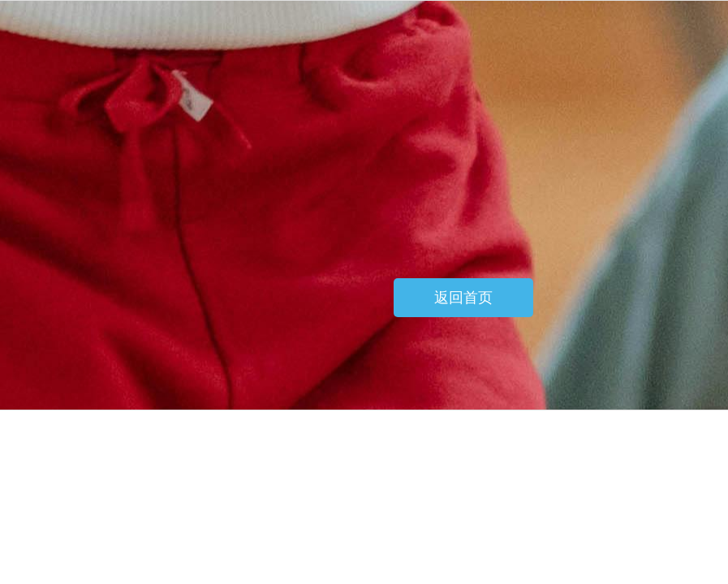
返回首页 (463, 298)
